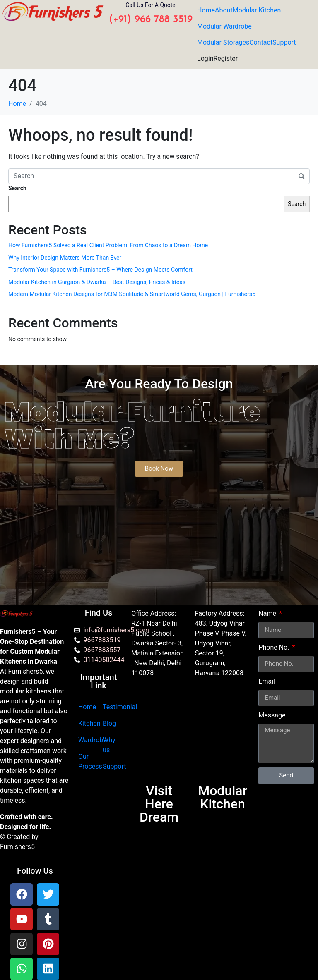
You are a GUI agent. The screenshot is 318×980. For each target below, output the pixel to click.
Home (206, 10)
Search (17, 188)
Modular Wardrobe (224, 26)
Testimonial (120, 707)
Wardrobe (93, 740)
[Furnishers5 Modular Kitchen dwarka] (159, 734)
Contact (261, 42)
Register (225, 59)
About (224, 10)
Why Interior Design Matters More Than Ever (65, 258)
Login (205, 59)
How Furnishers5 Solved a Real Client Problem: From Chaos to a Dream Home (108, 245)
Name (268, 613)
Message (272, 715)
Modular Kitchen (257, 10)
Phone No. (275, 647)
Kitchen (89, 723)
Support (284, 42)
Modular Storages (223, 42)
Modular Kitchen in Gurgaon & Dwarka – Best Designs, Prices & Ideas (97, 282)
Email (267, 681)
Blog (109, 723)
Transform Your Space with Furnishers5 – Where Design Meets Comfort (100, 270)
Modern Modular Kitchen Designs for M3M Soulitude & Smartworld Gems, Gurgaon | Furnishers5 (132, 294)
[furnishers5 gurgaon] (223, 734)
